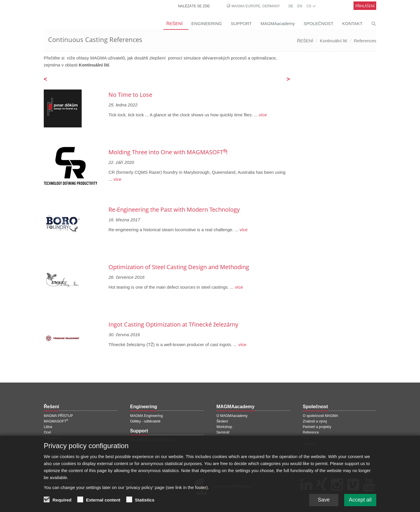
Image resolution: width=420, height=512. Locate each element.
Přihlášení (365, 6)
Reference (311, 432)
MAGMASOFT (56, 421)
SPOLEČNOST (319, 23)
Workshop (224, 427)
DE (291, 6)
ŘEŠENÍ (174, 23)
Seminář (223, 432)
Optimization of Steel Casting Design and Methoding (179, 267)
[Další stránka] (288, 79)
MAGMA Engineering (146, 416)
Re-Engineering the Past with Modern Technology (174, 209)
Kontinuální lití (334, 41)
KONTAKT (352, 23)
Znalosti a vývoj (315, 421)
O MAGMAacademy (232, 416)
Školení (222, 421)
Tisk (306, 438)
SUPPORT (241, 23)
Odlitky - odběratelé (145, 421)
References (365, 41)
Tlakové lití (52, 438)
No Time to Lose (130, 95)
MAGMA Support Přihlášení (152, 440)
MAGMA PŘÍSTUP (58, 416)
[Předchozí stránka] (45, 79)
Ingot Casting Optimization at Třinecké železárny (173, 324)
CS (311, 6)
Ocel (47, 432)
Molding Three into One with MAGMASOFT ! (168, 152)
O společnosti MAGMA (320, 416)
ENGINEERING (207, 23)
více (262, 115)
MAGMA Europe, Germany (256, 6)
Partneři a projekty (317, 427)
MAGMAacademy (278, 23)
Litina (48, 427)
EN (300, 6)
